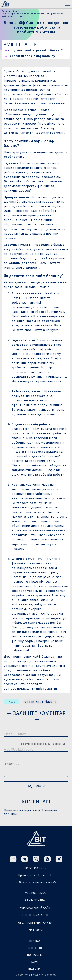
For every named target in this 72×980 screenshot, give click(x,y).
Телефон (34, 743)
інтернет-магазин (35, 915)
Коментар (14, 758)
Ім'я (8, 728)
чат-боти (36, 930)
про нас (35, 941)
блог (35, 962)
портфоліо (35, 955)
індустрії (35, 969)
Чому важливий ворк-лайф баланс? (36, 50)
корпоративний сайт (35, 908)
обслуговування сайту (35, 923)
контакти (35, 948)
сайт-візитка (35, 900)
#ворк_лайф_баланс (40, 701)
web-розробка (35, 893)
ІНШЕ (12, 701)
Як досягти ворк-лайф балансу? (33, 56)
